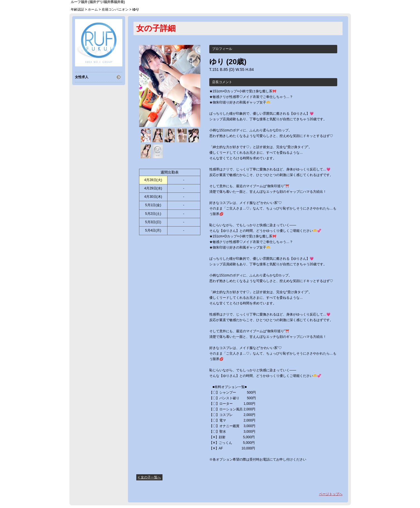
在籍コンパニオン (115, 9)
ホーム (93, 9)
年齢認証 (77, 9)
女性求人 (82, 77)
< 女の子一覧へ (149, 477)
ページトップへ (331, 494)
